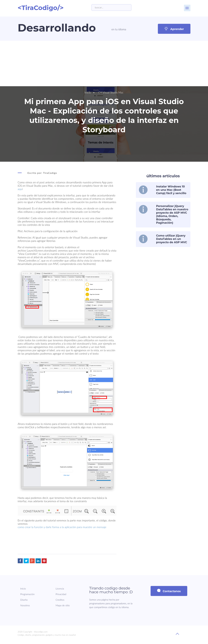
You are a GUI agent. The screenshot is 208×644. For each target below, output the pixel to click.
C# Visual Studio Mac (111, 92)
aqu (20, 189)
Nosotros (25, 605)
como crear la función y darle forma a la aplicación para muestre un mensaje (62, 527)
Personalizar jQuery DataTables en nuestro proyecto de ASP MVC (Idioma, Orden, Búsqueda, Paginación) (172, 214)
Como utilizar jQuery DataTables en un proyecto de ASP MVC (172, 239)
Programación (27, 594)
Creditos (60, 600)
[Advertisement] (104, 63)
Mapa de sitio (62, 605)
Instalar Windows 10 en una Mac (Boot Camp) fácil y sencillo (171, 190)
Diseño (24, 600)
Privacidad (61, 594)
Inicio (88, 92)
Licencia (60, 588)
